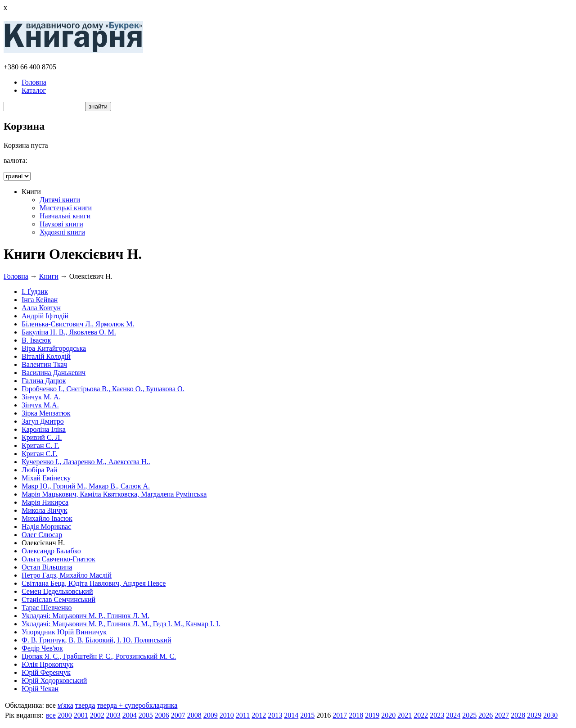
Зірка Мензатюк (46, 413)
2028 (518, 715)
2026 (486, 715)
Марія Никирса (45, 502)
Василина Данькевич (54, 373)
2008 (194, 715)
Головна (34, 82)
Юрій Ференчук (46, 672)
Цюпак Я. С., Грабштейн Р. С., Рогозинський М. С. (99, 656)
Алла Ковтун (41, 308)
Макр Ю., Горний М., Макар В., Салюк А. (86, 486)
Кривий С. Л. (42, 437)
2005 (146, 715)
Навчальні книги (65, 216)
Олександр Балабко (51, 551)
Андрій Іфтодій (45, 316)
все (51, 715)
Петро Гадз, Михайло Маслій (67, 575)
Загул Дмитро (43, 421)
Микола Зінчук (44, 510)
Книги (49, 276)
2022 (421, 715)
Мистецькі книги (66, 208)
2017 (340, 715)
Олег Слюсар (42, 535)
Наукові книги (61, 224)
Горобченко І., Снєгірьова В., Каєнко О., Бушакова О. (103, 389)
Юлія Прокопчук (47, 664)
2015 (307, 715)
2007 (178, 715)
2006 (162, 715)
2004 (130, 715)
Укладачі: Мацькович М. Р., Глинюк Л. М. (85, 616)
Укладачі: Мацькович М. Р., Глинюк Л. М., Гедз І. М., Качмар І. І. (121, 624)
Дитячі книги (60, 200)
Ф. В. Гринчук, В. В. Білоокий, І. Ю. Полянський (97, 640)
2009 (211, 715)
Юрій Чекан (40, 689)
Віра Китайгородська (54, 348)
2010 (227, 715)
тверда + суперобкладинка (137, 705)
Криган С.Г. (40, 454)
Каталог (34, 90)
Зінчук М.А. (40, 405)
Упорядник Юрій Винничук (64, 632)
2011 (243, 715)
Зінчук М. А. (41, 397)
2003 (113, 715)
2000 (65, 715)
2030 (550, 715)
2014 (291, 715)
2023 (437, 715)
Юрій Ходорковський (54, 681)
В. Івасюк (36, 340)
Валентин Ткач (44, 364)
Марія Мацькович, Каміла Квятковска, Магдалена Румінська (114, 494)
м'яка (65, 705)
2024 (453, 715)
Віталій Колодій (46, 356)
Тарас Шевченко (47, 608)
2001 (81, 715)
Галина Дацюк (44, 381)
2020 (388, 715)
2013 (275, 715)
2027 (502, 715)
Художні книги (62, 232)
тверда (85, 705)
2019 (372, 715)
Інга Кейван (40, 300)
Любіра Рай (39, 470)
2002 (97, 715)
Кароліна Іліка (44, 429)
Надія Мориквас (46, 527)
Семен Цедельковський (57, 591)
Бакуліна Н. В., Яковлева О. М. (69, 332)
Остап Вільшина (47, 567)
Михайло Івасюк (47, 518)
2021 (405, 715)
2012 (259, 715)
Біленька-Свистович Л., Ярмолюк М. (78, 324)
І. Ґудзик (35, 292)
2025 (469, 715)
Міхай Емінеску (46, 478)
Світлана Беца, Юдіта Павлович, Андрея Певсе (94, 583)
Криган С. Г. (40, 445)
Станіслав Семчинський (58, 599)
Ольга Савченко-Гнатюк (58, 559)
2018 (356, 715)
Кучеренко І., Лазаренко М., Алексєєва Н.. (86, 462)
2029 (534, 715)
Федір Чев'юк (42, 648)
